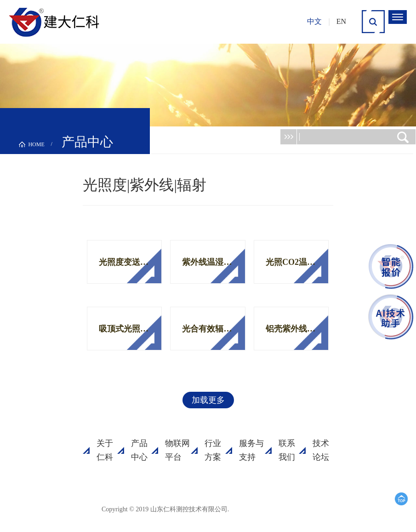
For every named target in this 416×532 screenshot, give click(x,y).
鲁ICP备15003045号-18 (274, 509)
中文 (314, 21)
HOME (36, 144)
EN (341, 21)
